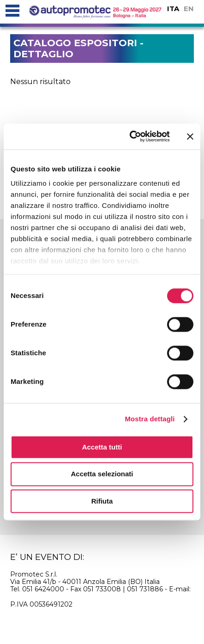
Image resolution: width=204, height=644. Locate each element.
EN (189, 9)
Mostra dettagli (150, 419)
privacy (105, 621)
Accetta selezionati (102, 474)
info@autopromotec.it (46, 596)
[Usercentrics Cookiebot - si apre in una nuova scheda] (130, 136)
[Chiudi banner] (190, 136)
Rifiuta (102, 501)
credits (147, 621)
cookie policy (49, 621)
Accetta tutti (102, 447)
